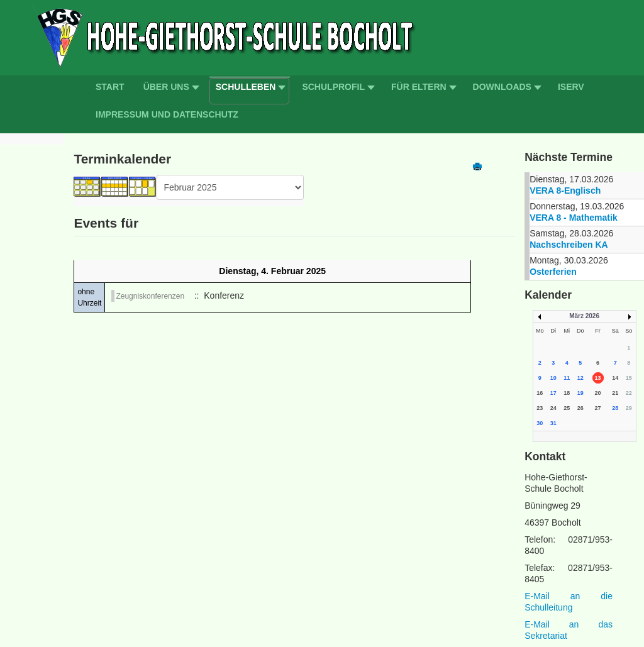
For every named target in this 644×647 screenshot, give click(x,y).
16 (540, 393)
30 (540, 423)
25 (567, 408)
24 (553, 408)
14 (615, 378)
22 (629, 393)
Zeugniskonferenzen (150, 296)
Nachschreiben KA (569, 245)
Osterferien (553, 272)
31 (553, 423)
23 (540, 408)
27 (598, 408)
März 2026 (584, 316)
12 (580, 378)
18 (567, 393)
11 (567, 378)
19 (580, 393)
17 (553, 393)
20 (598, 393)
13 (598, 378)
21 (615, 393)
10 (553, 378)
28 (615, 408)
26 (580, 408)
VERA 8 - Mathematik (574, 218)
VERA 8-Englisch (565, 191)
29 (629, 408)
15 (629, 378)
